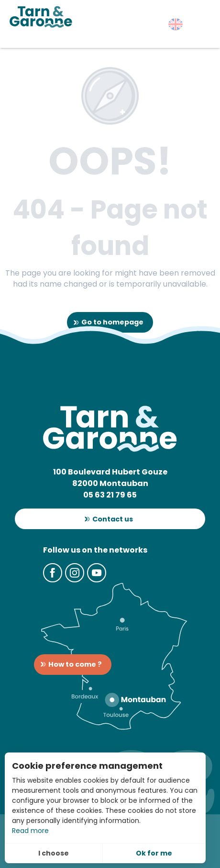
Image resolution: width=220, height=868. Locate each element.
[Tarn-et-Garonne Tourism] (41, 17)
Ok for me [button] (154, 853)
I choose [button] (54, 853)
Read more (30, 831)
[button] (176, 24)
